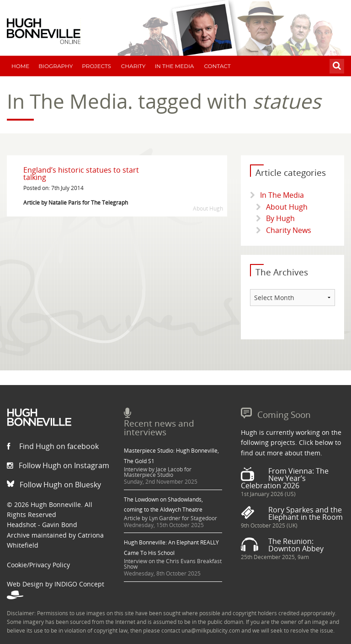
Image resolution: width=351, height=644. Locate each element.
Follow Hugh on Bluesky (54, 485)
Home (20, 66)
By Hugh (280, 218)
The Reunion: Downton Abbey (296, 545)
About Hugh (287, 207)
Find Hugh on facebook (53, 446)
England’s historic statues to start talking (81, 174)
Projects (96, 66)
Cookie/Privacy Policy (38, 565)
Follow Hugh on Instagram (58, 465)
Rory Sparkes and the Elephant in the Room (306, 513)
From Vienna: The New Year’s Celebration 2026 (285, 478)
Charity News (289, 230)
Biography (56, 66)
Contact (217, 66)
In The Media (174, 66)
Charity (133, 66)
